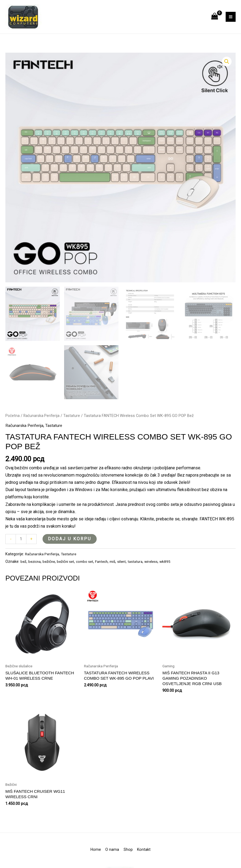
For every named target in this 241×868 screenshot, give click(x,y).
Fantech (108, 574)
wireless (161, 574)
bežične (51, 574)
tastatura (144, 574)
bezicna (35, 574)
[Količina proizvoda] (21, 551)
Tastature (73, 427)
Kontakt (154, 864)
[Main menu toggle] (231, 23)
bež (24, 574)
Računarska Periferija (43, 427)
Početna (13, 427)
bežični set (69, 574)
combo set (90, 574)
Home (86, 864)
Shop (131, 864)
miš (120, 574)
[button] (226, 74)
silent (130, 574)
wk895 (175, 574)
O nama (109, 864)
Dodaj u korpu (70, 551)
